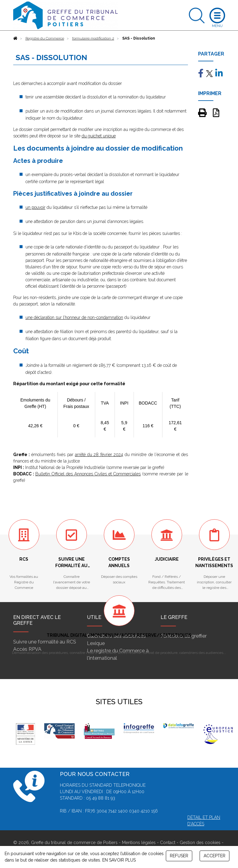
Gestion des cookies (200, 843)
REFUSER (179, 856)
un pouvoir (35, 207)
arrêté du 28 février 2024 (99, 455)
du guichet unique (99, 136)
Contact (168, 843)
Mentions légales (139, 843)
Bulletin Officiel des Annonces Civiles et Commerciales (88, 474)
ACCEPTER (215, 856)
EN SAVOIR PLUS (119, 860)
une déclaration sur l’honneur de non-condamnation (74, 317)
